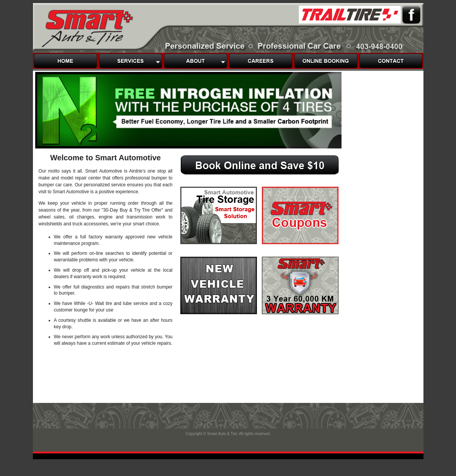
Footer (228, 440)
